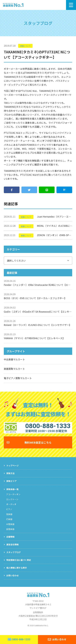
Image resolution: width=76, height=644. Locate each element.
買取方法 (10, 476)
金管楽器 (10, 532)
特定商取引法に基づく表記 (19, 563)
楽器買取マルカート (14, 369)
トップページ (12, 469)
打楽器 (9, 522)
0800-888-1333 (21, 639)
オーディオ (11, 507)
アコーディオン (13, 497)
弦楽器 (9, 517)
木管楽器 (10, 527)
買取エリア (11, 484)
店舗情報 (10, 540)
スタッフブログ (13, 555)
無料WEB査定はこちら (38, 445)
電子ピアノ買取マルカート (18, 378)
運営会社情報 (12, 548)
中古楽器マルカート (14, 359)
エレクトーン (12, 502)
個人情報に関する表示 (17, 571)
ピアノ (9, 512)
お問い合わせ (12, 579)
